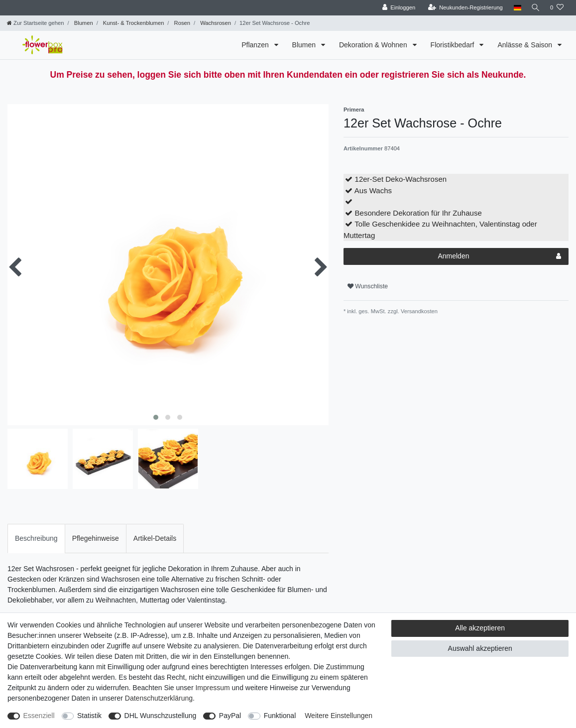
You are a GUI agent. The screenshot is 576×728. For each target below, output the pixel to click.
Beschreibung (36, 538)
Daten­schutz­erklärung (159, 698)
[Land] (515, 8)
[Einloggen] (397, 8)
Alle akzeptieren (480, 628)
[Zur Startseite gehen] (35, 23)
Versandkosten (418, 311)
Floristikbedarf (454, 45)
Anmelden (499, 256)
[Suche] (535, 8)
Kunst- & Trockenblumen (133, 23)
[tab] (36, 539)
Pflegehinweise (96, 538)
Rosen (181, 23)
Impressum (212, 688)
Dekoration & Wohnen (374, 45)
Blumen (83, 23)
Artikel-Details (155, 538)
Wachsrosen (215, 23)
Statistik (89, 716)
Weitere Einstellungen (339, 716)
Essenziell (39, 716)
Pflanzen (256, 45)
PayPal (230, 716)
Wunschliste (368, 286)
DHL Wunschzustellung (161, 716)
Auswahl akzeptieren (480, 648)
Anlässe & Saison (526, 45)
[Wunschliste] (557, 8)
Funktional (280, 716)
